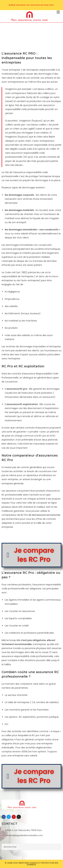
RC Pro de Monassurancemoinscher (41, 515)
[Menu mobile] (58, 12)
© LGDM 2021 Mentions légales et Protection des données (32, 864)
